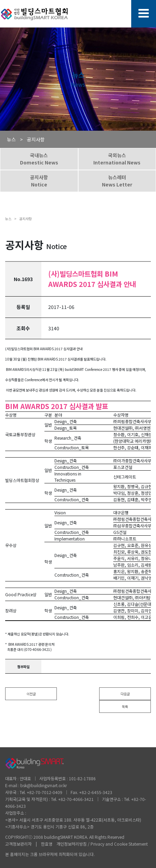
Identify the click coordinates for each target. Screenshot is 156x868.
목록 (125, 706)
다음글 (125, 694)
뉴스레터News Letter (117, 181)
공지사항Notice (39, 181)
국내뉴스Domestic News (39, 159)
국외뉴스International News (117, 159)
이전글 (31, 694)
